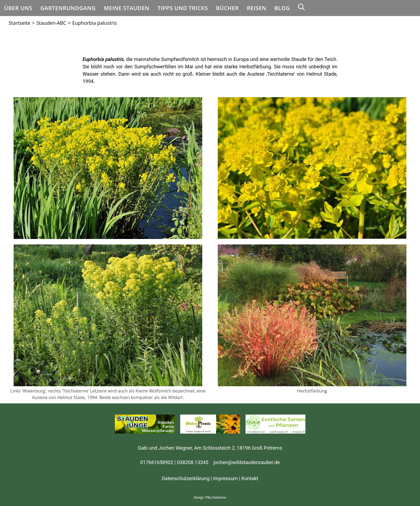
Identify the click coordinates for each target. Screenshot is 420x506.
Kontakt (250, 478)
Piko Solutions (216, 498)
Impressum (226, 478)
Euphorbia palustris (95, 23)
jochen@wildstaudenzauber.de (247, 462)
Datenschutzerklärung (186, 478)
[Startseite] (20, 23)
